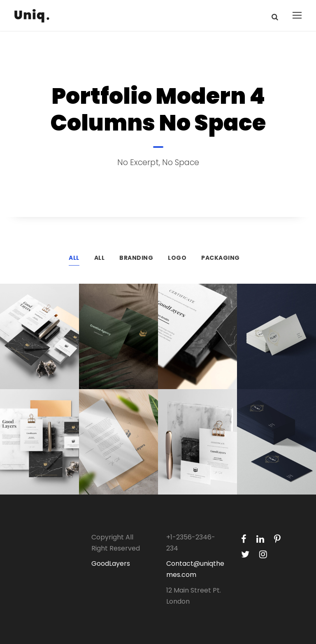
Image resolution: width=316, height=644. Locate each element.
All (74, 258)
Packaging (221, 258)
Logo (177, 258)
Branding (136, 258)
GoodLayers (111, 563)
